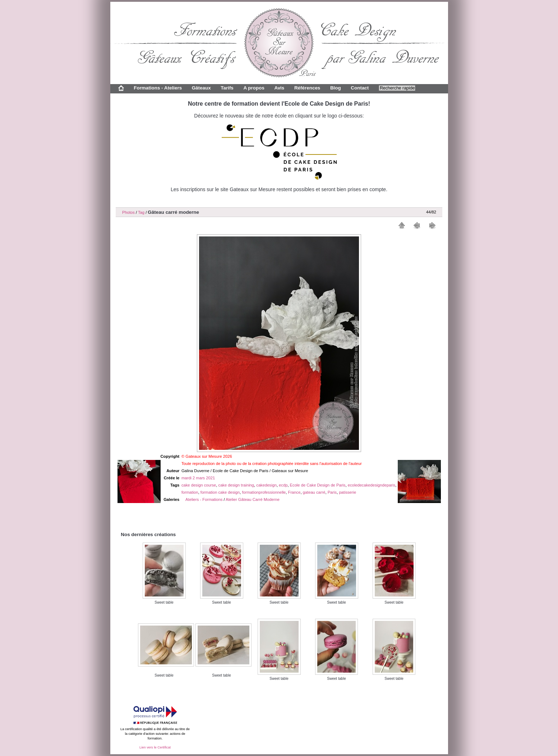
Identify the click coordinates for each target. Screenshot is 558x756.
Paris (332, 492)
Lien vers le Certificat (155, 747)
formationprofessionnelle (264, 492)
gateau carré (314, 492)
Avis (279, 88)
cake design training (236, 485)
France (294, 492)
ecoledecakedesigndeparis (372, 485)
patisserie (347, 492)
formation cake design (220, 492)
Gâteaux (201, 88)
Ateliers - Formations (204, 499)
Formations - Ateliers (158, 88)
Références (307, 88)
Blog (336, 88)
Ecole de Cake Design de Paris (318, 485)
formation (190, 492)
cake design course (199, 485)
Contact (360, 88)
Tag (141, 212)
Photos (128, 212)
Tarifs (227, 88)
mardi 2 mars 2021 (198, 478)
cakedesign (266, 485)
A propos (254, 88)
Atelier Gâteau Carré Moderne (253, 499)
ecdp (283, 485)
